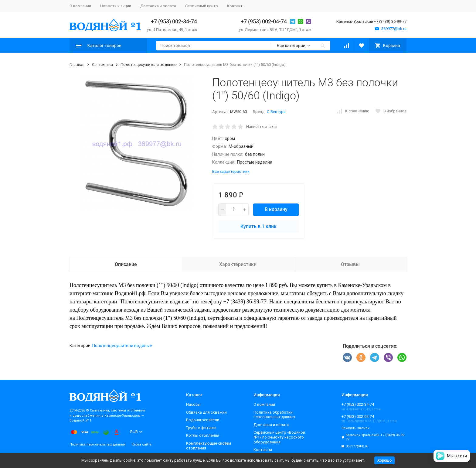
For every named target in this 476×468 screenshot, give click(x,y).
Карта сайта (142, 444)
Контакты (236, 6)
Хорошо (384, 460)
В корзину (276, 209)
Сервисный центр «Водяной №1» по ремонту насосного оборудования (279, 437)
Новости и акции (116, 6)
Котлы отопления (203, 435)
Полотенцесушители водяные (148, 65)
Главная (77, 65)
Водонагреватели (203, 420)
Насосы (193, 404)
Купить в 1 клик (258, 226)
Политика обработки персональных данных (274, 415)
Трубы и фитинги (201, 428)
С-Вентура (276, 112)
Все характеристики (231, 171)
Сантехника (102, 65)
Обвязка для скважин (206, 412)
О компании (80, 6)
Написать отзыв (262, 126)
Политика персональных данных (97, 444)
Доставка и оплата (158, 6)
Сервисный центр (202, 6)
